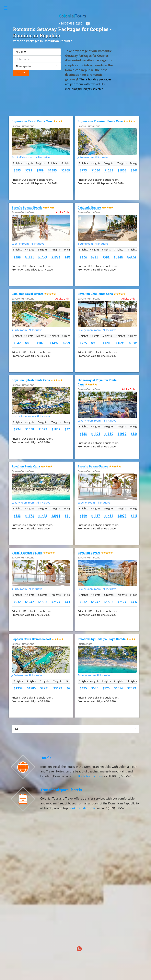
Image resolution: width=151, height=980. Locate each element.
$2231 (45, 688)
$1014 (118, 688)
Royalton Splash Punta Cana (31, 380)
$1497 (54, 343)
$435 (83, 688)
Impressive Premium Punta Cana (100, 121)
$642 (17, 343)
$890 (83, 516)
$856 (17, 257)
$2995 (67, 343)
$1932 (122, 434)
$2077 (122, 516)
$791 (29, 170)
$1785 (31, 688)
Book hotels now (90, 776)
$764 (95, 257)
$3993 (69, 257)
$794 (17, 429)
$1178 (30, 516)
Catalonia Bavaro (89, 207)
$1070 (41, 343)
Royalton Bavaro (89, 553)
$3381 (133, 343)
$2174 (56, 602)
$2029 (132, 688)
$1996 (56, 257)
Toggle (8, 8)
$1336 (118, 257)
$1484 (109, 516)
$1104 (96, 434)
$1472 (43, 516)
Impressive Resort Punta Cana (32, 121)
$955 (106, 257)
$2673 (132, 257)
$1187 (96, 516)
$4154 (135, 516)
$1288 (109, 170)
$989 (40, 170)
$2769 (66, 170)
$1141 (30, 257)
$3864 (135, 434)
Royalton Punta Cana (26, 466)
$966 (95, 343)
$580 (95, 688)
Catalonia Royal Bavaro (28, 294)
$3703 (69, 429)
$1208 (107, 343)
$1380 (109, 434)
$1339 (18, 688)
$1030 (96, 170)
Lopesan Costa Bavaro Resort (31, 639)
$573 (83, 257)
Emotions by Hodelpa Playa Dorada (102, 639)
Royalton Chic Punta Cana (95, 294)
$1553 (43, 602)
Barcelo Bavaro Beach (27, 207)
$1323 (43, 429)
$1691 (120, 343)
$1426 (43, 257)
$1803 (122, 170)
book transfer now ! (83, 808)
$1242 (30, 602)
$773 (83, 170)
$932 (17, 602)
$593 (17, 170)
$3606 (135, 170)
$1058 (30, 429)
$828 (83, 434)
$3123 (58, 688)
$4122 (69, 516)
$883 (17, 516)
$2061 (56, 516)
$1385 (52, 170)
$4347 (69, 602)
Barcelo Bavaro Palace (93, 466)
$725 (83, 343)
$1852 (56, 429)
